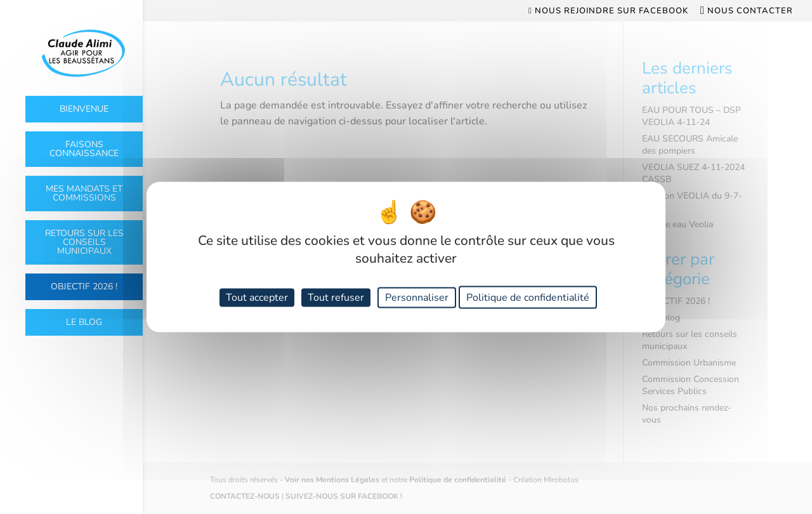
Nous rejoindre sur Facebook (608, 11)
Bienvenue (84, 109)
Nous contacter (747, 11)
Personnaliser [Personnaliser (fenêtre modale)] (417, 297)
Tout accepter (257, 297)
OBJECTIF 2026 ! (84, 287)
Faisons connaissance (84, 149)
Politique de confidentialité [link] (528, 297)
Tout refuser (336, 297)
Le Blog (84, 322)
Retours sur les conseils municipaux (84, 242)
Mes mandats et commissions (84, 193)
